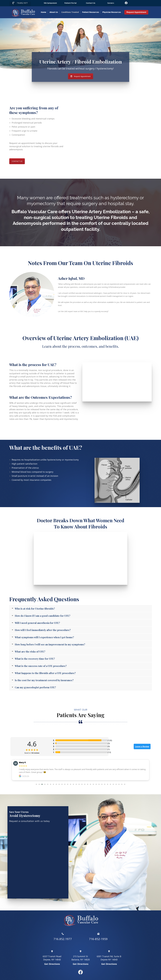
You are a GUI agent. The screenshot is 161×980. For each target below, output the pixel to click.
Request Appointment (136, 12)
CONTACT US (17, 161)
